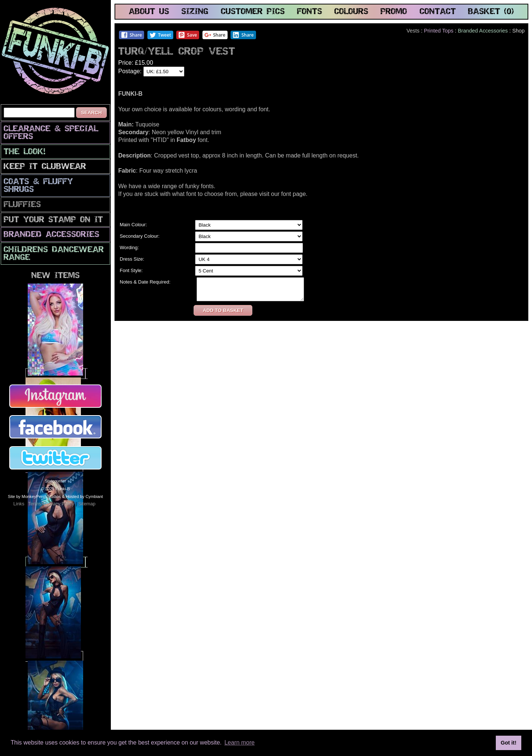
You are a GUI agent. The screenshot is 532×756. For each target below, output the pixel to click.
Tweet (160, 35)
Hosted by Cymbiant (84, 496)
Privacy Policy (59, 504)
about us (149, 12)
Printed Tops (439, 31)
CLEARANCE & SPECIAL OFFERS (51, 133)
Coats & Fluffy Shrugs (38, 186)
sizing (195, 12)
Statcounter (55, 481)
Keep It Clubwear (45, 167)
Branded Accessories (52, 235)
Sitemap (87, 504)
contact (438, 12)
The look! (25, 152)
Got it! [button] (508, 743)
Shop (518, 31)
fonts (310, 12)
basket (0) (491, 12)
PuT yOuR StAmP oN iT (53, 220)
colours (351, 12)
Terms (35, 504)
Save (187, 35)
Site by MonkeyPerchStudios (34, 496)
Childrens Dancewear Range (54, 254)
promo (394, 12)
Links (19, 504)
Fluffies (22, 205)
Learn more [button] (239, 743)
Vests (413, 31)
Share (131, 35)
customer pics (253, 12)
